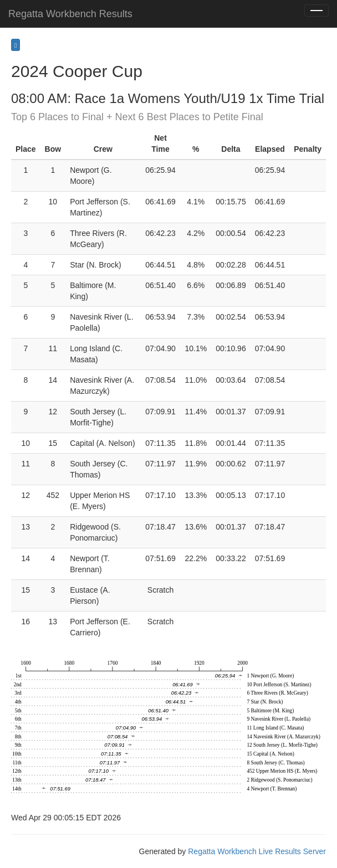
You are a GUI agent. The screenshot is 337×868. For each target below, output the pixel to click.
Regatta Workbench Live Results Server (257, 851)
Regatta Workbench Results (70, 14)
